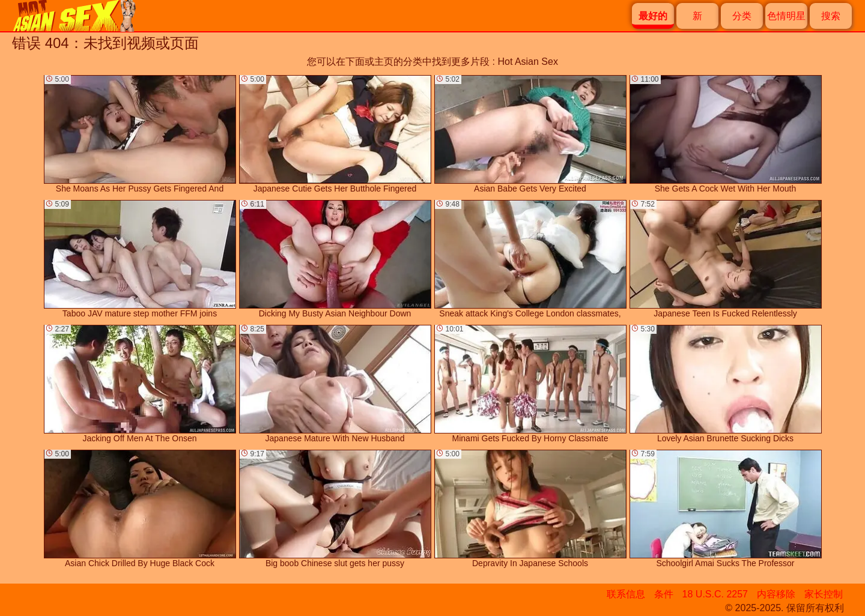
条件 (664, 594)
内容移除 (776, 594)
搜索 (831, 16)
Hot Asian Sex (528, 62)
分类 (742, 16)
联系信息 (626, 594)
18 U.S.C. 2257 (715, 594)
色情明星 (786, 16)
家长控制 (824, 594)
